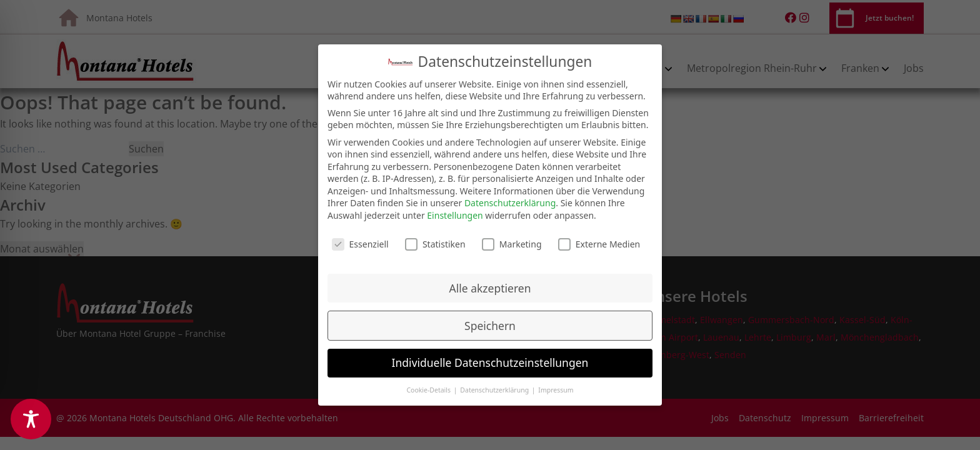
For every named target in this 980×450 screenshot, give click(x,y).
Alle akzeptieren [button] (490, 284)
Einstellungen (455, 212)
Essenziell (360, 240)
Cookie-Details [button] (429, 386)
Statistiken (435, 240)
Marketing (512, 240)
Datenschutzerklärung (510, 199)
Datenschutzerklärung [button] (495, 386)
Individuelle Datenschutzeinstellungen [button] (490, 359)
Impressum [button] (556, 386)
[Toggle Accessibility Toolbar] (31, 419)
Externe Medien (599, 240)
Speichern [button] (490, 322)
